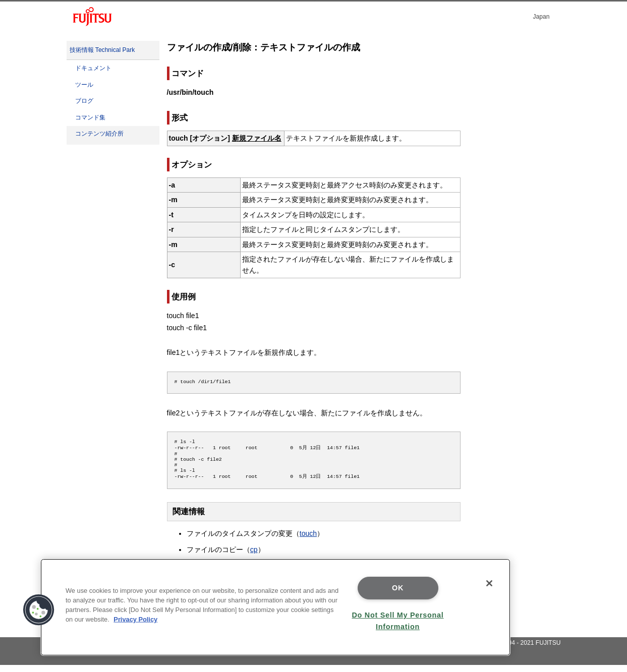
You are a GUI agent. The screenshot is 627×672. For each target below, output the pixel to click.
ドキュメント (93, 68)
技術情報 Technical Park (102, 50)
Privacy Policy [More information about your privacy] (135, 619)
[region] (275, 607)
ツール (84, 85)
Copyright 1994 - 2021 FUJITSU (517, 650)
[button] (39, 610)
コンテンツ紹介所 (99, 134)
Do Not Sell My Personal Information (397, 621)
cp (254, 557)
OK (398, 588)
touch (308, 540)
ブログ (84, 101)
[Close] (489, 583)
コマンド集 (90, 117)
